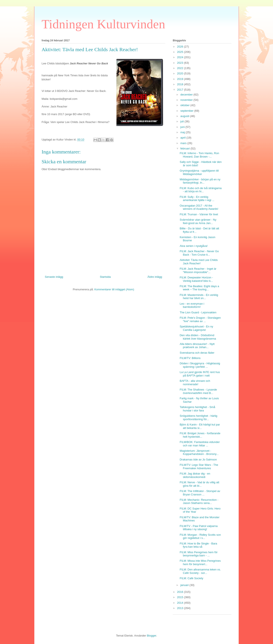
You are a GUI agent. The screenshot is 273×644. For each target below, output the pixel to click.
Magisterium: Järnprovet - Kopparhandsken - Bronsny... (199, 452)
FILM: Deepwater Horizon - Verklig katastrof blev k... (196, 279)
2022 (181, 68)
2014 (181, 603)
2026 (181, 47)
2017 (181, 90)
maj (183, 132)
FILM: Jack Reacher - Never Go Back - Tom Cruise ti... (199, 253)
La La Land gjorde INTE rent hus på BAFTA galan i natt (200, 374)
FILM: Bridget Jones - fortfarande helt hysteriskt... (200, 435)
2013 (181, 608)
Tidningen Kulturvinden (103, 24)
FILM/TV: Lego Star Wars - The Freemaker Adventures (199, 467)
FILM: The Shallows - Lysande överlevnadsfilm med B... (198, 391)
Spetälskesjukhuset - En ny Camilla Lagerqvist (196, 328)
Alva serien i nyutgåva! (194, 246)
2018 (181, 84)
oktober (185, 105)
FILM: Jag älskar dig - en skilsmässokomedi (195, 475)
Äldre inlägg (155, 277)
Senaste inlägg (54, 277)
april (183, 138)
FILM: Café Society (191, 578)
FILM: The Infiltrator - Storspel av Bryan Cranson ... (200, 493)
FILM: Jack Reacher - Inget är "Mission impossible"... (198, 270)
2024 (181, 57)
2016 (181, 592)
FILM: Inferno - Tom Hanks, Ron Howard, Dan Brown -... (199, 155)
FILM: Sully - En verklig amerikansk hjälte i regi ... (197, 199)
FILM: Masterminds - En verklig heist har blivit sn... (199, 297)
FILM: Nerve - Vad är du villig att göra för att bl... (199, 484)
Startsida (105, 277)
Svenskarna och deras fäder (197, 353)
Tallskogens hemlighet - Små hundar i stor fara (197, 409)
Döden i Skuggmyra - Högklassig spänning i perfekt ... (200, 365)
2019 (181, 79)
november (187, 100)
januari (185, 585)
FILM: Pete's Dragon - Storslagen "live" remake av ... (200, 319)
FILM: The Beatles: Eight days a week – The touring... (199, 288)
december (187, 95)
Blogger (151, 636)
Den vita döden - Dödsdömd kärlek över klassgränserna (198, 337)
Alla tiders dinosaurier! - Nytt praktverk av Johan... (197, 346)
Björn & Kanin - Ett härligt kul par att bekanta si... (200, 426)
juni (183, 127)
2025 (181, 52)
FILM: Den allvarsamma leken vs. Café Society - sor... (200, 571)
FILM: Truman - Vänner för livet (199, 214)
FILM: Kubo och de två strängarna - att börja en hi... (201, 190)
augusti (185, 116)
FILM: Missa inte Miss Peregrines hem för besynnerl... (200, 562)
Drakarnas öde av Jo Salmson (198, 459)
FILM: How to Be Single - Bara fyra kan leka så (198, 545)
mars (184, 143)
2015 (181, 597)
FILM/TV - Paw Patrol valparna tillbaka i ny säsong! (199, 528)
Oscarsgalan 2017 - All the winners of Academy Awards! (199, 207)
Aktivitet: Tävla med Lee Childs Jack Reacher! (199, 262)
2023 (181, 63)
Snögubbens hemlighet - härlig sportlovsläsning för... (198, 418)
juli (183, 121)
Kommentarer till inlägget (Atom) (114, 289)
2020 (181, 73)
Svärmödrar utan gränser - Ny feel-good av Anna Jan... (198, 221)
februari (186, 148)
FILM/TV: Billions (190, 358)
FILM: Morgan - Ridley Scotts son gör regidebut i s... (200, 536)
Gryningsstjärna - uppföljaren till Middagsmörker (199, 172)
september (187, 111)
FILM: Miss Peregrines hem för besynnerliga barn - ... (199, 554)
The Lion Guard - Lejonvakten (198, 312)
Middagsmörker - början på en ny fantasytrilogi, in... (200, 181)
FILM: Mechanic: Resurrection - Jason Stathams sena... (199, 501)
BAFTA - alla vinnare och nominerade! (195, 383)
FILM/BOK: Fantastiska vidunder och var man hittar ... (200, 444)
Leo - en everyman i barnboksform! (192, 305)
